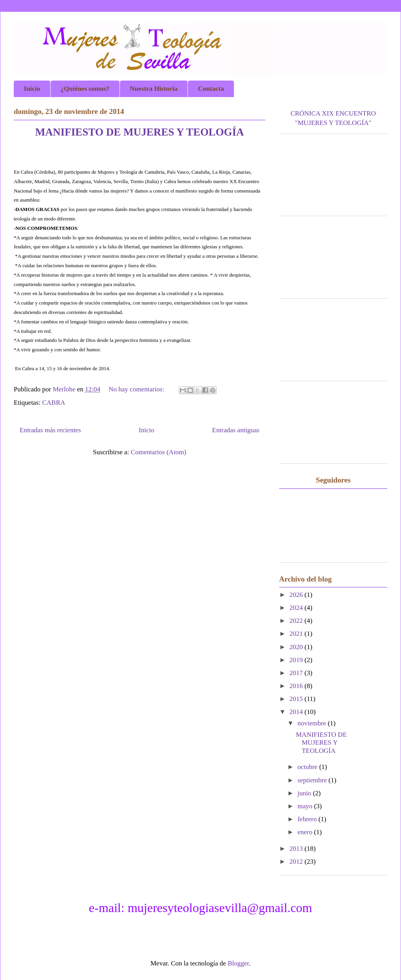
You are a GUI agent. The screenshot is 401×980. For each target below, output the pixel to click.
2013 (297, 849)
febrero (308, 819)
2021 (297, 634)
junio (305, 793)
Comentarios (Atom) (159, 452)
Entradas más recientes (50, 430)
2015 (297, 699)
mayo (306, 806)
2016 (297, 686)
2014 (297, 712)
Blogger (238, 963)
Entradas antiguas (236, 430)
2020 (297, 647)
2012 (297, 862)
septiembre (313, 780)
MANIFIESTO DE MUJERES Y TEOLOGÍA (139, 132)
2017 (297, 673)
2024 (297, 608)
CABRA (54, 403)
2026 (297, 595)
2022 (297, 621)
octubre (308, 767)
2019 (297, 660)
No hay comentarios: (137, 389)
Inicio (147, 430)
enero (306, 832)
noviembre (313, 723)
